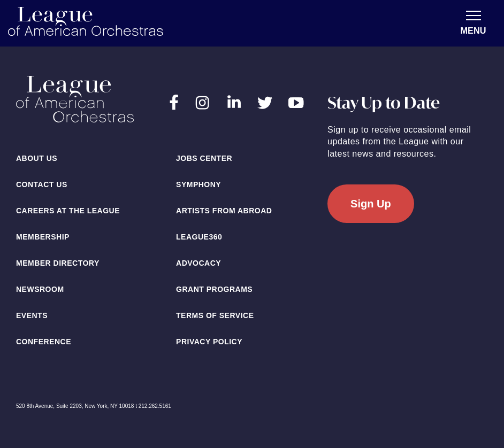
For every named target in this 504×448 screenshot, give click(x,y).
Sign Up (371, 204)
